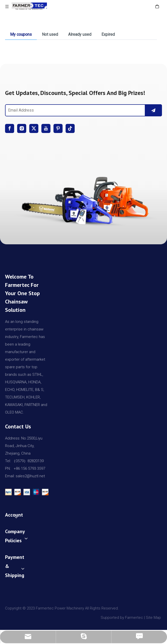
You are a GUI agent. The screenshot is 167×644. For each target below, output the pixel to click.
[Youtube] (46, 128)
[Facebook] (10, 128)
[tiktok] (70, 128)
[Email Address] (74, 110)
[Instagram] (22, 128)
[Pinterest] (58, 128)
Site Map (154, 618)
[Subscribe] (153, 110)
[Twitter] (34, 128)
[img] (83, 199)
